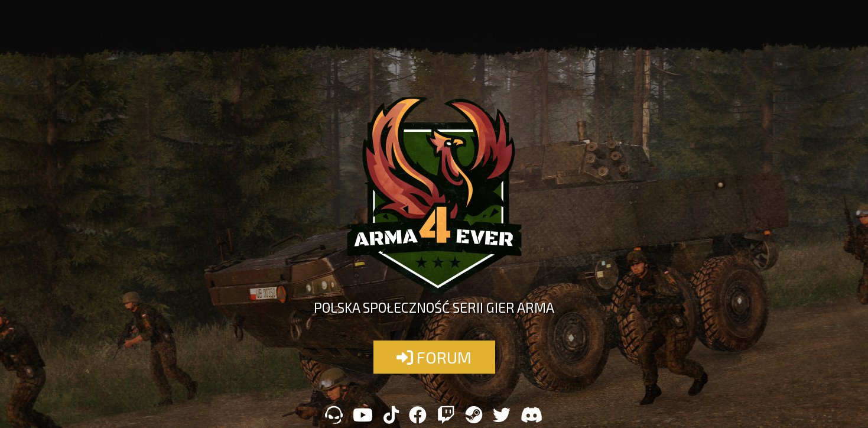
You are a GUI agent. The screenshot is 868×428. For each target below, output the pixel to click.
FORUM (434, 357)
